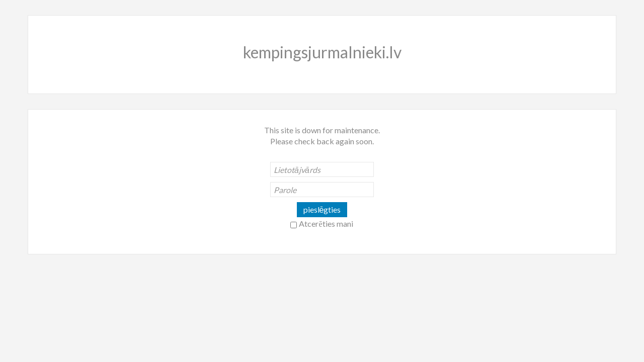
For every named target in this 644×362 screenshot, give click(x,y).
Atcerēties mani (326, 223)
